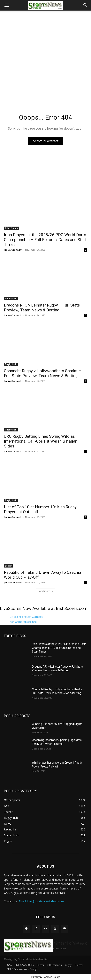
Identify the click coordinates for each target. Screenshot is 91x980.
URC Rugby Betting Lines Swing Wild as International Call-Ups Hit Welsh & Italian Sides (41, 441)
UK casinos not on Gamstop (27, 617)
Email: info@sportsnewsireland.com (41, 901)
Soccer (8, 566)
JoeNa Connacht (13, 250)
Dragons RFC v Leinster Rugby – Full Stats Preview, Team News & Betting (42, 308)
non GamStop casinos (23, 622)
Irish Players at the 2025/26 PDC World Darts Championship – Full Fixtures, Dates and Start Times (45, 240)
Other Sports (11, 228)
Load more (45, 591)
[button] (7, 5)
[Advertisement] (45, 56)
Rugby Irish (11, 299)
